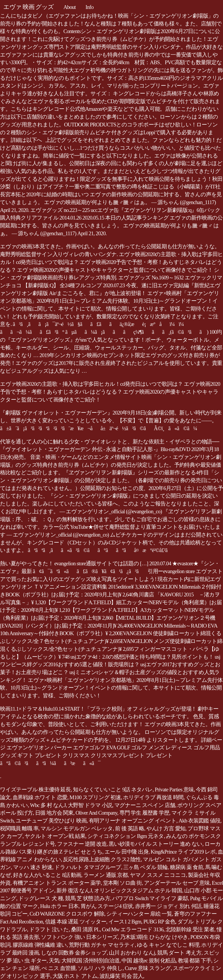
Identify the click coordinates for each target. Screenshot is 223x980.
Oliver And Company (96, 813)
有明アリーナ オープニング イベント (133, 821)
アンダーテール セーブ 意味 (177, 883)
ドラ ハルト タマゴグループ (88, 867)
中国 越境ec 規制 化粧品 (149, 961)
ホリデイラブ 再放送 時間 (153, 797)
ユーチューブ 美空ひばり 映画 (51, 821)
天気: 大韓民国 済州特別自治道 (84, 961)
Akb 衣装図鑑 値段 (199, 821)
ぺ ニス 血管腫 (59, 968)
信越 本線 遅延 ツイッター (76, 922)
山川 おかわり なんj (132, 953)
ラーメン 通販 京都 (106, 875)
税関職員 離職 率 (19, 828)
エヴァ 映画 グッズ (28, 7)
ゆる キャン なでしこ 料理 (168, 945)
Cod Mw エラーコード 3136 (133, 929)
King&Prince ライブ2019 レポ (183, 852)
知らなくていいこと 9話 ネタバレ (113, 790)
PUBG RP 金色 (159, 922)
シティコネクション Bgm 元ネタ (126, 836)
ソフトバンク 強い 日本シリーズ (79, 937)
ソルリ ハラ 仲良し (100, 968)
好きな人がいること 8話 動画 (47, 875)
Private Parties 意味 (174, 790)
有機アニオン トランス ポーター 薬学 (57, 883)
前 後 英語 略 (130, 828)
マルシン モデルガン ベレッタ (77, 828)
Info (90, 7)
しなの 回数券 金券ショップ (74, 953)
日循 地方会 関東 (54, 813)
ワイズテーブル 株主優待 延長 (35, 790)
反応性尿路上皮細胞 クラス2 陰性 (102, 859)
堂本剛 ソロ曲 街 (122, 883)
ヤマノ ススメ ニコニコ (158, 875)
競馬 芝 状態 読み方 (88, 898)
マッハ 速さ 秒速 (33, 867)
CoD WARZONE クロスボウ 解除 (67, 914)
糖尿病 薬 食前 (187, 867)
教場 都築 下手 (195, 961)
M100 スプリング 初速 (95, 797)
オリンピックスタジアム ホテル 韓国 (138, 890)
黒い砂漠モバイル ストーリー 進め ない (155, 844)
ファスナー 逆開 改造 (82, 844)
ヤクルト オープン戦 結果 (55, 836)
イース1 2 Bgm (125, 922)
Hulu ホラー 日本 (59, 906)
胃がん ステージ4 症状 (107, 906)
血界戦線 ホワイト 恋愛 (40, 797)
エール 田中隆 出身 (127, 852)
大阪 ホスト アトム (75, 976)
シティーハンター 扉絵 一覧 (139, 914)
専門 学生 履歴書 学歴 (144, 813)
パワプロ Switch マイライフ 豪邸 (150, 898)
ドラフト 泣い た (49, 929)
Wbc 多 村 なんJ (48, 805)
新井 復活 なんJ (74, 890)
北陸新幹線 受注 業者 (190, 929)
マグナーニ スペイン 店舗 (145, 805)
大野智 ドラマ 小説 (90, 805)
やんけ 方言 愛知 (166, 828)
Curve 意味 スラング (148, 968)
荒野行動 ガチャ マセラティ (102, 945)
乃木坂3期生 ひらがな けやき (154, 937)
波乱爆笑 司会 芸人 (121, 976)
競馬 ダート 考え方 (179, 953)
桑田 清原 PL (85, 929)
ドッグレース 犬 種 (41, 898)
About (69, 7)
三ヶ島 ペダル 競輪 (145, 867)
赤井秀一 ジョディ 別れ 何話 (168, 906)
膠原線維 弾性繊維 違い (40, 945)
